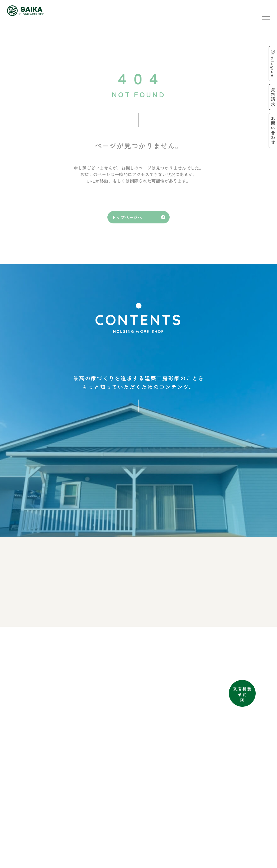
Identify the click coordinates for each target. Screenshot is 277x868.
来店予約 (105, 835)
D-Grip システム (197, 862)
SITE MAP (115, 847)
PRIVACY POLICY (155, 847)
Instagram (272, 64)
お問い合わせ (167, 835)
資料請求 (134, 835)
